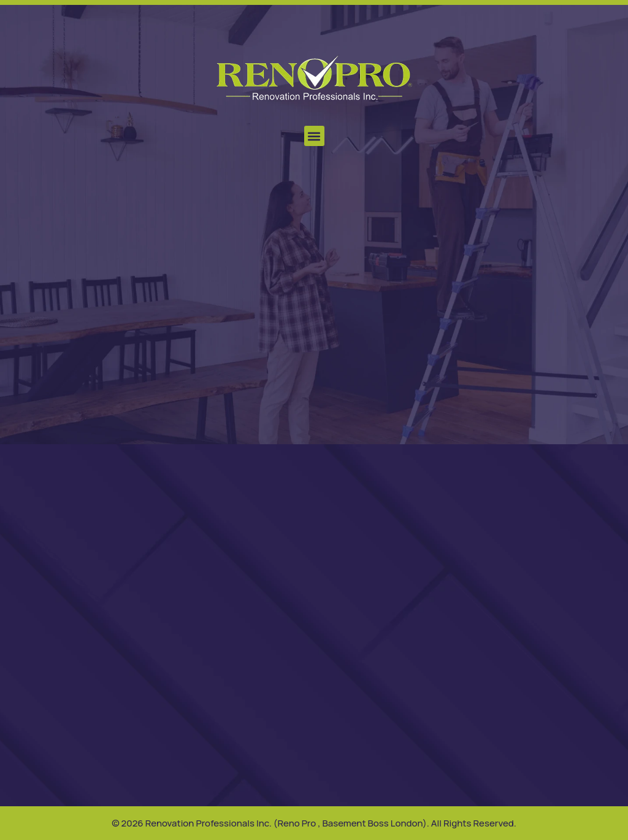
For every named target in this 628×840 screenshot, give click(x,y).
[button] (314, 136)
